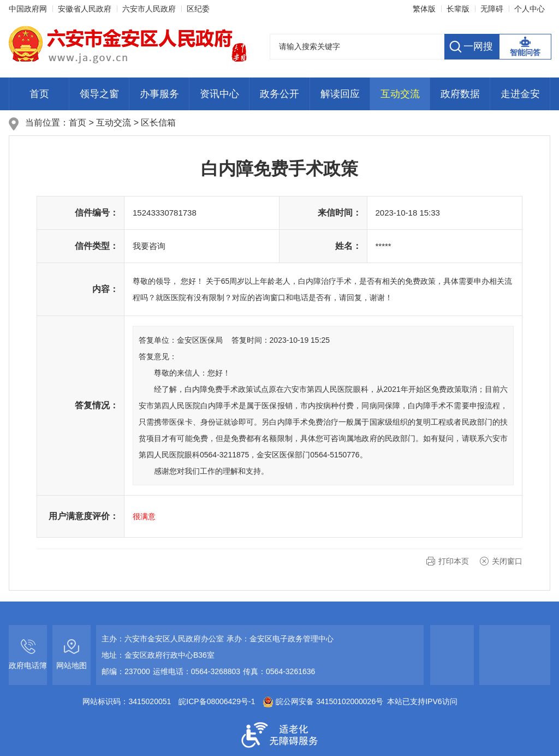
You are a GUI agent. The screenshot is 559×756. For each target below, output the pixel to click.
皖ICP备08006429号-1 (217, 701)
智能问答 (525, 52)
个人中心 (530, 9)
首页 (39, 94)
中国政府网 (28, 9)
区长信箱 (158, 123)
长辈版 (458, 9)
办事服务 (159, 94)
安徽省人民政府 (85, 9)
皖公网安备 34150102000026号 (323, 701)
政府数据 (460, 94)
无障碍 (492, 9)
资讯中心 (219, 94)
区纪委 (198, 9)
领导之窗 (99, 94)
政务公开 (279, 94)
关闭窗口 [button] (507, 561)
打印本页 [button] (454, 561)
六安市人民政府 (149, 9)
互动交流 (400, 94)
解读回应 (340, 94)
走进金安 (520, 94)
